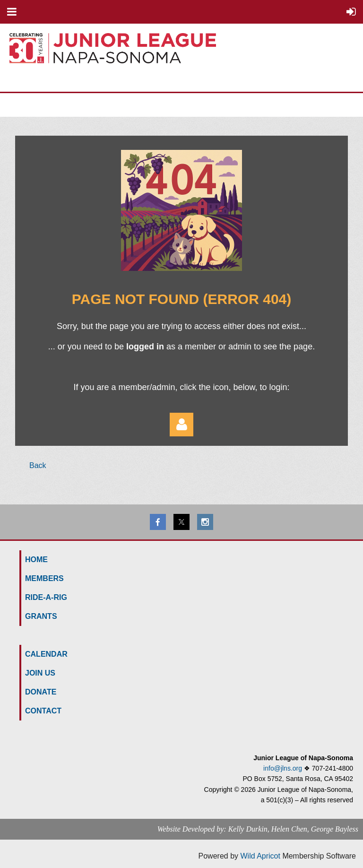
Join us (40, 673)
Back (38, 465)
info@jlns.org (283, 768)
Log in (181, 425)
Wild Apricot (260, 856)
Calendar (46, 654)
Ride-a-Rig (46, 597)
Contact (43, 711)
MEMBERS (44, 578)
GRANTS (41, 616)
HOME (36, 560)
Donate (41, 692)
